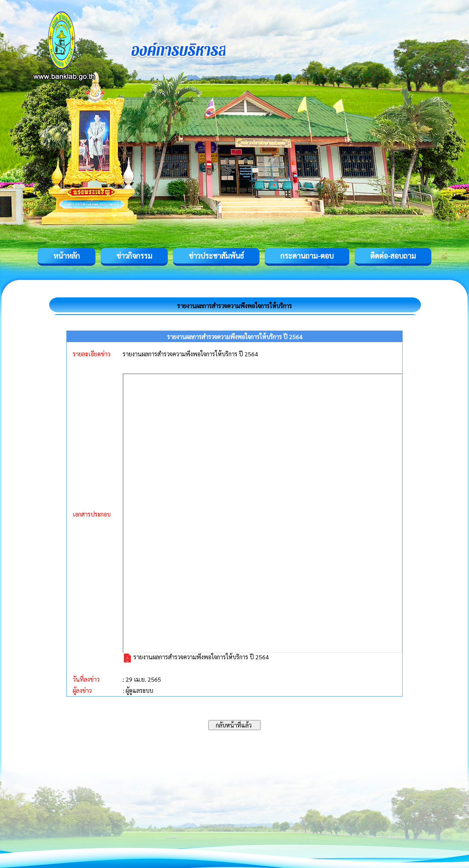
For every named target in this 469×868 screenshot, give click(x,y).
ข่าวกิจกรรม (134, 256)
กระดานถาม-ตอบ (307, 256)
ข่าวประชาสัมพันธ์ (216, 256)
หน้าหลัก (67, 256)
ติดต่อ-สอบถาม (393, 256)
